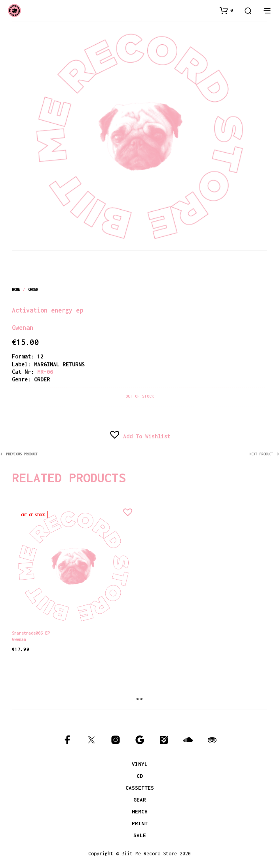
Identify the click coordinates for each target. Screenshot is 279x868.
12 (40, 356)
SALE (140, 835)
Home (16, 289)
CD (140, 776)
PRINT (140, 823)
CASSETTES (140, 788)
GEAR (140, 800)
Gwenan (23, 327)
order (33, 289)
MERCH (140, 811)
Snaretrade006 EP (31, 633)
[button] (226, 10)
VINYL (140, 764)
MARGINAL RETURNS (59, 364)
